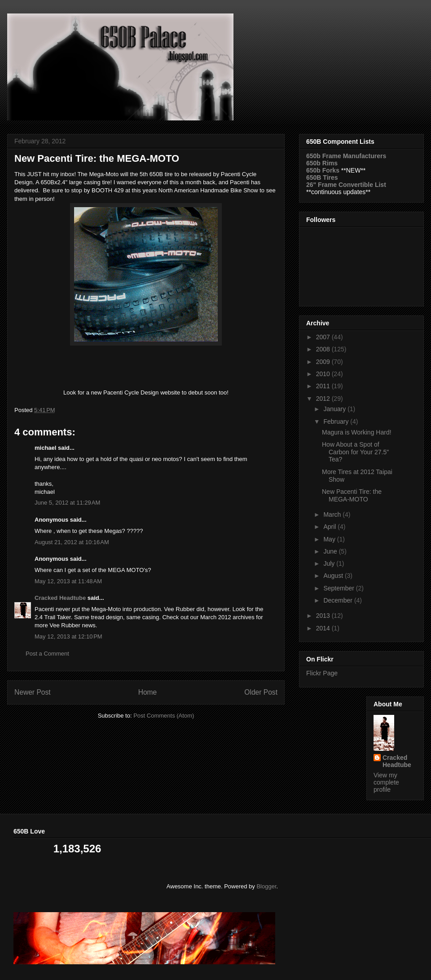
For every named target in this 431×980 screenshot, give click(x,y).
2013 (324, 616)
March (333, 514)
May (330, 539)
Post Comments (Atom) (164, 716)
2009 (324, 362)
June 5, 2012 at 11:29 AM (67, 503)
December (339, 600)
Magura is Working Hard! (357, 432)
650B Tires (322, 177)
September (339, 588)
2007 (324, 337)
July (330, 563)
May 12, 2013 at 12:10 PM (68, 636)
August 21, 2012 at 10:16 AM (72, 542)
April (330, 527)
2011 (324, 386)
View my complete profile (386, 782)
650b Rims (322, 163)
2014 (324, 628)
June (331, 551)
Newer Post (33, 692)
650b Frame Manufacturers (346, 156)
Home (148, 692)
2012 (324, 399)
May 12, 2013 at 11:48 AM (68, 581)
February (337, 421)
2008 (324, 349)
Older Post (261, 692)
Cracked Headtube (60, 598)
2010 (324, 374)
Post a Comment (47, 654)
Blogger (266, 886)
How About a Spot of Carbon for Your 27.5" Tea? (355, 452)
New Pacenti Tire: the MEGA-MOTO (352, 495)
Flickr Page (322, 673)
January (335, 409)
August (334, 576)
